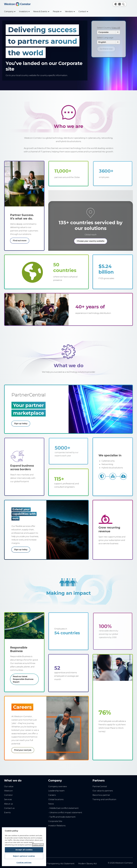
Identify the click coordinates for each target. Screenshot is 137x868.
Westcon (8, 794)
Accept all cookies (24, 848)
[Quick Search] (123, 4)
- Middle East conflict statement (63, 812)
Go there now (107, 49)
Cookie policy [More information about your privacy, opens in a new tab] (38, 843)
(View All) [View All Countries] (116, 28)
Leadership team (56, 794)
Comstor (8, 799)
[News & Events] (41, 12)
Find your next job (27, 750)
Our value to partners (103, 794)
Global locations (56, 803)
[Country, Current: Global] (120, 4)
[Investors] (24, 12)
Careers (52, 799)
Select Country (109, 28)
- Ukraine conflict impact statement (65, 816)
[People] (57, 12)
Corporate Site (55, 825)
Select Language (105, 38)
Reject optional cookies (24, 856)
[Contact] (83, 12)
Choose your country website (91, 238)
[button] (116, 4)
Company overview (58, 790)
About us (8, 807)
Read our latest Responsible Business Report (22, 677)
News (51, 807)
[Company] (10, 12)
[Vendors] (70, 12)
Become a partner (101, 799)
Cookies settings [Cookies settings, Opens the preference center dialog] (24, 862)
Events (7, 816)
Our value (9, 790)
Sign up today (29, 422)
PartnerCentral (100, 790)
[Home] (17, 4)
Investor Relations (57, 829)
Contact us (9, 812)
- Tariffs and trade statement (62, 820)
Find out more (21, 236)
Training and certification (104, 803)
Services (8, 803)
